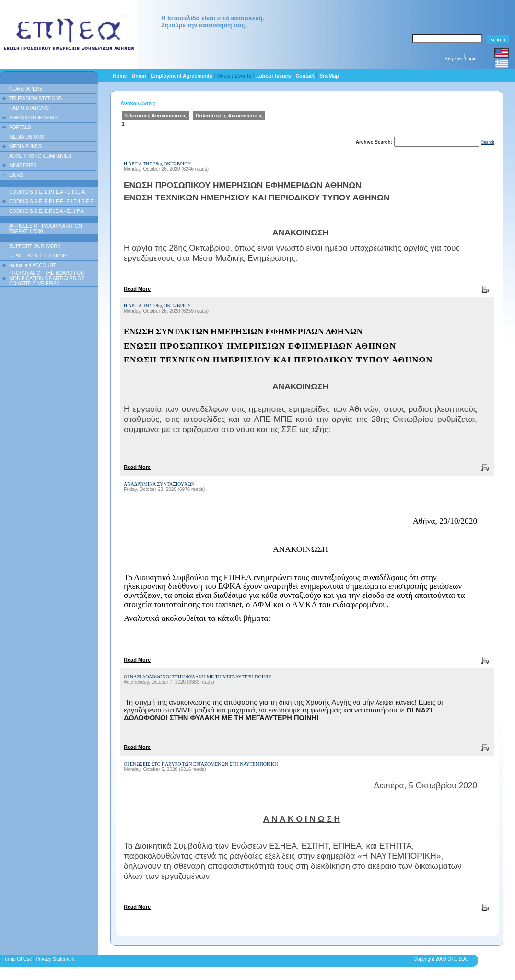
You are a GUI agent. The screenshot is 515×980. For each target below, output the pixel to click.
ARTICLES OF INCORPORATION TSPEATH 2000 (46, 229)
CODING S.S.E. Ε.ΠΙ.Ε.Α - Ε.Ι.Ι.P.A (47, 211)
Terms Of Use (17, 959)
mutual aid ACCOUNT (33, 265)
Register (453, 59)
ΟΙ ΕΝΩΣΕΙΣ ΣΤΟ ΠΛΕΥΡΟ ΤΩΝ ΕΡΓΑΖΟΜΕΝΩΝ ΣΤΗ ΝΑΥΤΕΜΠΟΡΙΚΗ (201, 764)
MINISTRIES (23, 166)
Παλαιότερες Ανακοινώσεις (229, 116)
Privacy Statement (55, 959)
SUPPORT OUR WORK (35, 246)
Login (470, 59)
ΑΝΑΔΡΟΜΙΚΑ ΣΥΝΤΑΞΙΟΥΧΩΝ (159, 484)
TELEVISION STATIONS (35, 99)
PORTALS (20, 127)
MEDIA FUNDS (25, 146)
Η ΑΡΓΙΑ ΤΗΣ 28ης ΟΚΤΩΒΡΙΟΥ (157, 164)
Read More (137, 289)
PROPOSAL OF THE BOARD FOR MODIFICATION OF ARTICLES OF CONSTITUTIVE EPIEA (47, 278)
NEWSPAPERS (26, 89)
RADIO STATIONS (29, 108)
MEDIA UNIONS (27, 137)
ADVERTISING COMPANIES (40, 156)
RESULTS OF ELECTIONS (38, 256)
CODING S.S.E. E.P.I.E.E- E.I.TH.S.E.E (51, 202)
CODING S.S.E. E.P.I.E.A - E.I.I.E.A (47, 192)
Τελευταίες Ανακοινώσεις (155, 116)
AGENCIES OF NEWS (33, 118)
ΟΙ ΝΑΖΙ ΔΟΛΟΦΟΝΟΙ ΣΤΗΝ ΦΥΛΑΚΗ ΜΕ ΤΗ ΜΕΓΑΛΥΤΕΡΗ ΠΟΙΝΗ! (198, 677)
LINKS (16, 175)
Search (488, 142)
